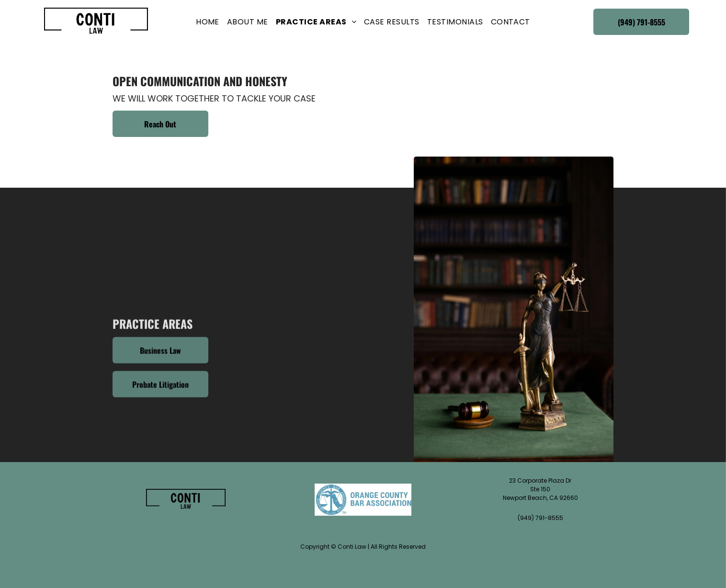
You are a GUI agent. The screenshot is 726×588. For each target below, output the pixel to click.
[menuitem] (208, 22)
